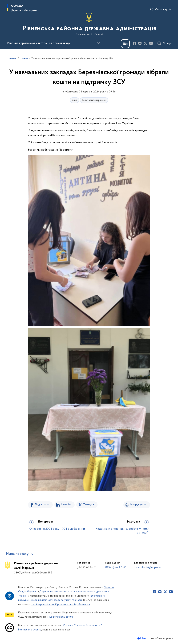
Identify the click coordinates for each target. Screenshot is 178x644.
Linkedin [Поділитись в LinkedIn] (66, 505)
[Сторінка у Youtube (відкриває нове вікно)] (151, 43)
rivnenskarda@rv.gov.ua (148, 567)
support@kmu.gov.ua (61, 617)
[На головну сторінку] (89, 24)
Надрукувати (138, 505)
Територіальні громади (94, 100)
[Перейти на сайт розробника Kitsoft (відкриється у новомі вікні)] (142, 638)
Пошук (167, 44)
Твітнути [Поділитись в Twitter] (89, 505)
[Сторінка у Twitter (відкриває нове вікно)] (145, 43)
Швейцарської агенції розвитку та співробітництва (61, 604)
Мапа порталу (17, 554)
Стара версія (163, 10)
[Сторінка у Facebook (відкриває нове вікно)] (134, 43)
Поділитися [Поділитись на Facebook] (42, 505)
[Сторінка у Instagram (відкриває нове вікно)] (140, 43)
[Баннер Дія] (125, 44)
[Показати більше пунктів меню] (98, 43)
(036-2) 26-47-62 (116, 567)
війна (74, 100)
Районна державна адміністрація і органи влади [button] (39, 43)
